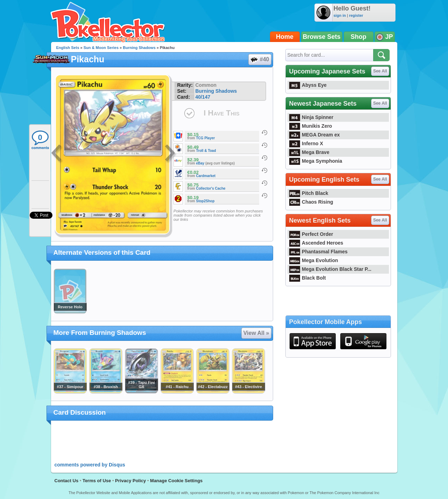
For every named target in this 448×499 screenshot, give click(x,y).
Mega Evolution (314, 260)
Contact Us (67, 481)
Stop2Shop (205, 201)
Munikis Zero (311, 126)
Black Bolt (308, 278)
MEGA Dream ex (315, 135)
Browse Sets (322, 37)
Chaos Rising (311, 202)
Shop (359, 37)
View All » (256, 333)
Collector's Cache (211, 188)
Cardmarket (206, 176)
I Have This (221, 113)
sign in (340, 15)
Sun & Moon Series (101, 48)
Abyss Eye (308, 85)
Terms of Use (97, 481)
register (356, 15)
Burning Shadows (139, 48)
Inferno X (306, 143)
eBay (200, 163)
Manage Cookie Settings (176, 481)
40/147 (203, 97)
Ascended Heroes (316, 243)
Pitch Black (309, 193)
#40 (259, 59)
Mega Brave (309, 152)
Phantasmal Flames (318, 252)
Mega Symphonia (316, 161)
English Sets (68, 48)
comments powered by (90, 465)
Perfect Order (311, 234)
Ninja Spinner (311, 117)
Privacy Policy (130, 481)
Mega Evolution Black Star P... (330, 269)
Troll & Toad (206, 151)
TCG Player (206, 138)
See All (380, 71)
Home (285, 37)
